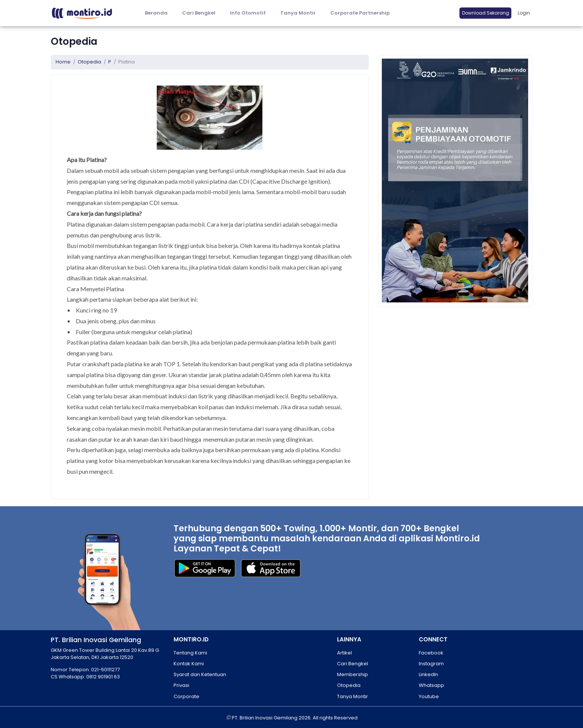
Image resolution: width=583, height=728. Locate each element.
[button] (248, 13)
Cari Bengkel (199, 13)
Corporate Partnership (360, 13)
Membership (353, 674)
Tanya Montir (298, 13)
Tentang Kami (190, 653)
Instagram (431, 664)
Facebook (431, 653)
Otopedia (89, 62)
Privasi (181, 685)
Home (63, 62)
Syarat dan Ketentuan (200, 674)
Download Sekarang (486, 13)
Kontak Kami (189, 664)
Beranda (156, 13)
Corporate (186, 696)
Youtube (429, 696)
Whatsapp (431, 685)
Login (524, 13)
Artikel (344, 653)
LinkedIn (428, 674)
